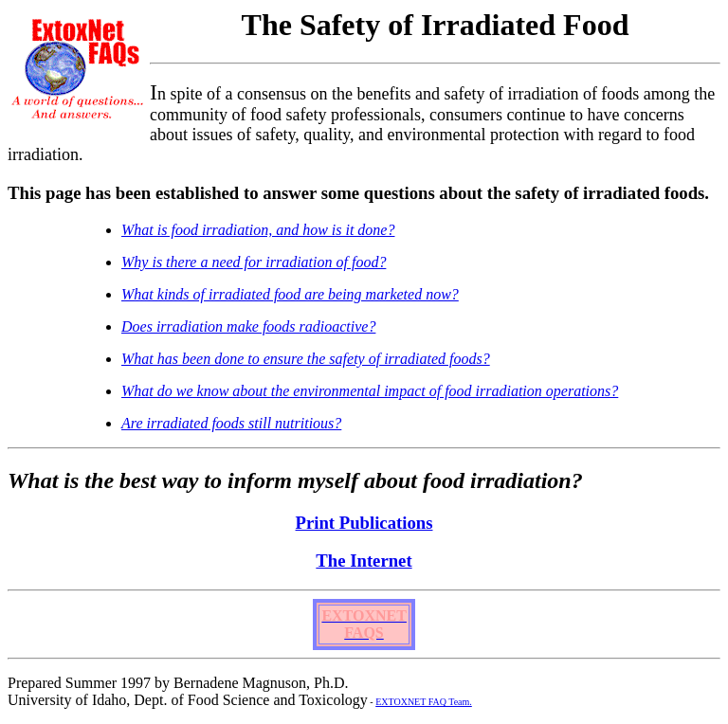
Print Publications (364, 523)
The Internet (364, 561)
